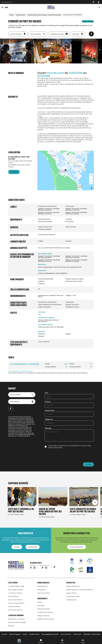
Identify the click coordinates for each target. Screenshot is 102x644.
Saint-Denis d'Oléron (15, 610)
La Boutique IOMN (73, 596)
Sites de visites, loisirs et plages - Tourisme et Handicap (44, 15)
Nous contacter (66, 634)
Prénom (48, 402)
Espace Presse (71, 593)
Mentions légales (15, 634)
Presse (25, 634)
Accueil (11, 15)
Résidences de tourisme (46, 619)
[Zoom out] (91, 179)
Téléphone (49, 419)
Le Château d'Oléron (15, 593)
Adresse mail (49, 411)
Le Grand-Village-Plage (16, 586)
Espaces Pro (71, 583)
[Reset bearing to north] (91, 183)
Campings (41, 606)
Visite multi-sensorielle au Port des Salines (21, 510)
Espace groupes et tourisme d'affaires (80, 590)
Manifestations (42, 586)
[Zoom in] (91, 175)
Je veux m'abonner (77, 547)
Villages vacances (43, 616)
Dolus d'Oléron (13, 596)
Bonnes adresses (43, 583)
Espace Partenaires (73, 586)
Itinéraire (14, 172)
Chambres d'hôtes (44, 609)
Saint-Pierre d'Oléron (15, 600)
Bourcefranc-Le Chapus (16, 619)
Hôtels (40, 602)
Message (48, 428)
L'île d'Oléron (13, 583)
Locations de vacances (45, 612)
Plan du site (77, 634)
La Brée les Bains (14, 607)
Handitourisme (21, 15)
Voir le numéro (15, 395)
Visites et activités (44, 593)
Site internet (15, 402)
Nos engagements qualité (50, 634)
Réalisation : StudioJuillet (92, 634)
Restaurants (41, 590)
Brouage (11, 626)
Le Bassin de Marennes (16, 615)
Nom (46, 393)
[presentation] (60, 455)
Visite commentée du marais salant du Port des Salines (83, 510)
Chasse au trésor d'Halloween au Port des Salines (50, 512)
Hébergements (42, 599)
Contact (17, 547)
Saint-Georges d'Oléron (16, 603)
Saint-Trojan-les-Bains (16, 590)
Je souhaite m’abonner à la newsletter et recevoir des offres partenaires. (70, 447)
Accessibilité (33, 547)
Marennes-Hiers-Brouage (17, 622)
